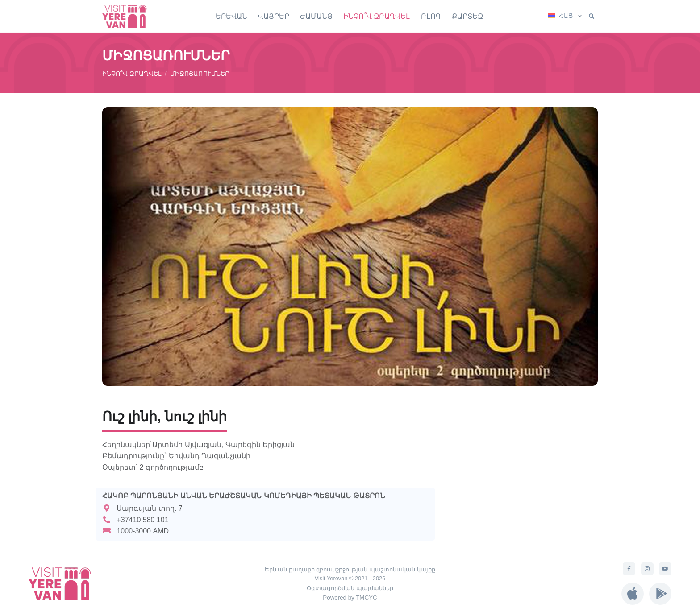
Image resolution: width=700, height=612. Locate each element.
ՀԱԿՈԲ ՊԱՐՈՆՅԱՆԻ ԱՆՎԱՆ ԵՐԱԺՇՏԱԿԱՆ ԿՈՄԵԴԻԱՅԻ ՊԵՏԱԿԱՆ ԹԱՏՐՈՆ (244, 496)
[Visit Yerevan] (129, 16)
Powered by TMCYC (350, 598)
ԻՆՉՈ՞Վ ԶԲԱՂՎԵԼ (377, 16)
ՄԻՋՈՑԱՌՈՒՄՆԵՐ (200, 74)
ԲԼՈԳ (431, 16)
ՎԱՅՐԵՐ (274, 16)
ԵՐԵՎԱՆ (231, 16)
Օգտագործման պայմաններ (350, 588)
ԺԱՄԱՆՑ (316, 16)
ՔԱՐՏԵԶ (467, 16)
